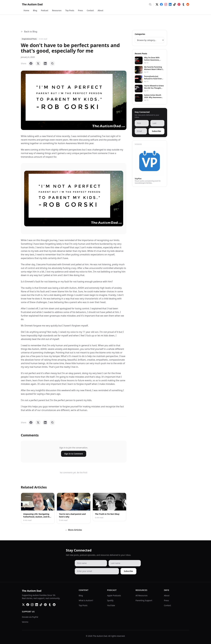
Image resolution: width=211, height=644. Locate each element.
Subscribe (156, 131)
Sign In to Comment (74, 454)
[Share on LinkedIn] (45, 63)
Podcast (45, 10)
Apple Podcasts (114, 595)
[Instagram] (166, 4)
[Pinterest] (179, 4)
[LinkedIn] (170, 4)
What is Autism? (86, 600)
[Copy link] (52, 63)
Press (80, 10)
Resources (57, 10)
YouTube (111, 605)
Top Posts (70, 10)
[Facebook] (161, 4)
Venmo (25, 622)
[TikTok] (175, 4)
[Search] (150, 4)
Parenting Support (144, 600)
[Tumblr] (183, 4)
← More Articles (74, 530)
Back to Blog (29, 32)
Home (26, 10)
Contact (90, 10)
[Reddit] (188, 4)
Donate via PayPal (30, 617)
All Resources (142, 595)
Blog (35, 10)
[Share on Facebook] (31, 63)
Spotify (110, 600)
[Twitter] (157, 4)
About (101, 10)
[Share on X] (38, 63)
